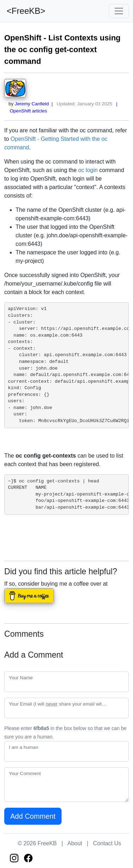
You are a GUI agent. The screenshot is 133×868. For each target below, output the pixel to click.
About (75, 843)
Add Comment (33, 816)
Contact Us (107, 843)
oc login (88, 170)
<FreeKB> (25, 11)
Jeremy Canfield (32, 104)
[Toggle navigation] (119, 11)
